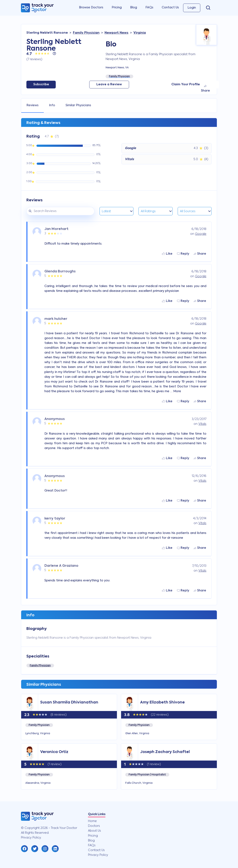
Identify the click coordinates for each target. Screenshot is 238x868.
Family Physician (40, 666)
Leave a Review (109, 84)
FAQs (149, 8)
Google (201, 234)
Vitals (202, 424)
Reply (183, 254)
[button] (24, 849)
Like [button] (167, 254)
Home (92, 821)
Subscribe (41, 84)
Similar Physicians (78, 105)
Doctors (94, 826)
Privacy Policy (98, 855)
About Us (94, 831)
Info (52, 105)
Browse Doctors (91, 8)
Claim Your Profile (186, 84)
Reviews (32, 105)
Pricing (117, 8)
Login (192, 8)
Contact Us (170, 8)
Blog (134, 8)
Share (205, 89)
